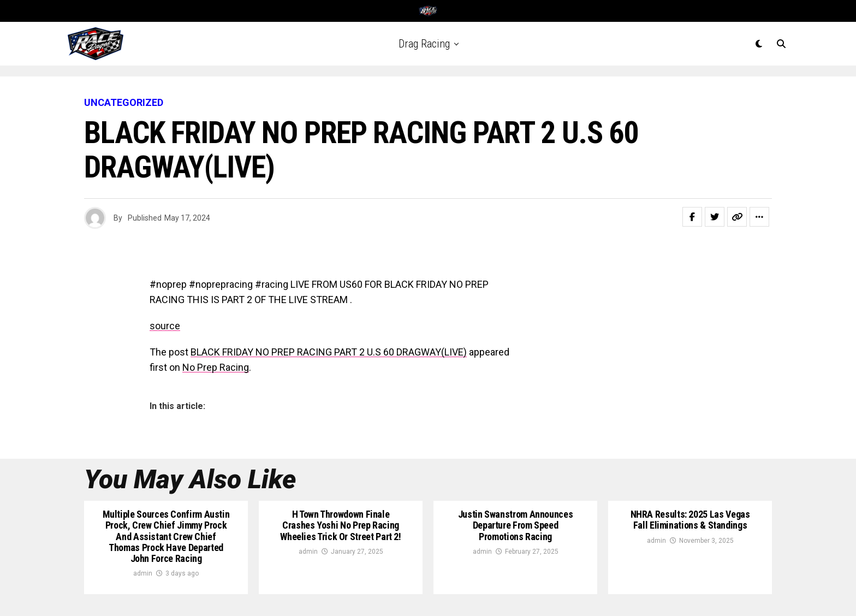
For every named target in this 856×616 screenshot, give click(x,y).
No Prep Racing (216, 367)
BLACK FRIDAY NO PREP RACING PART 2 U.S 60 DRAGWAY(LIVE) (329, 352)
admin (143, 573)
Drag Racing (424, 44)
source (165, 326)
